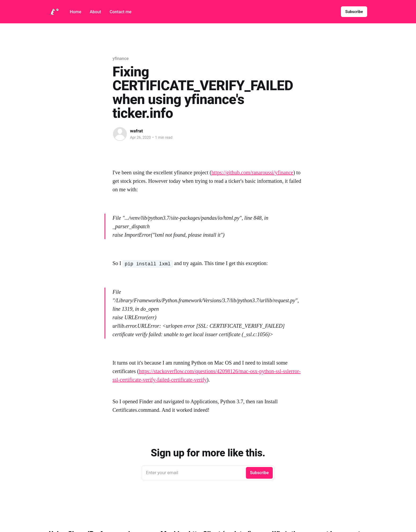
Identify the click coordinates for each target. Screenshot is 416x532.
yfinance (121, 59)
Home (75, 12)
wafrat (136, 131)
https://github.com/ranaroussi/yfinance (252, 172)
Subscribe (354, 12)
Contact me (121, 12)
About (95, 12)
